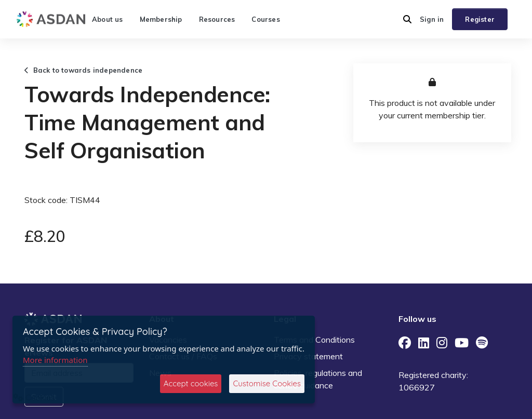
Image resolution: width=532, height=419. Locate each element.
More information (55, 360)
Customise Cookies (267, 383)
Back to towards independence (83, 70)
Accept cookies (191, 383)
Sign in (432, 19)
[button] (407, 19)
